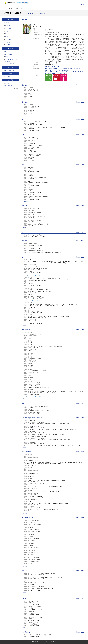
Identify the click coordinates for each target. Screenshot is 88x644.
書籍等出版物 (9, 54)
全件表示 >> (26, 202)
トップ (4, 8)
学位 (6, 31)
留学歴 (7, 34)
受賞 (6, 57)
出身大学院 (8, 28)
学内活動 (8, 77)
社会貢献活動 (9, 86)
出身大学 (8, 26)
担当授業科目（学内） (11, 70)
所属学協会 (8, 39)
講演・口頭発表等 (10, 64)
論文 (6, 51)
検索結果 (11, 8)
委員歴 (7, 83)
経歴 (6, 37)
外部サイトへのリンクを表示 (32, 275)
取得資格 (8, 45)
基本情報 (8, 23)
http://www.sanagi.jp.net (52, 67)
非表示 (82, 85)
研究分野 (8, 42)
